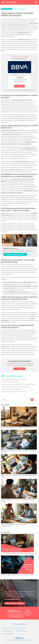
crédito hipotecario (23, 33)
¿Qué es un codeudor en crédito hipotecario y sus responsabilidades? (15, 525)
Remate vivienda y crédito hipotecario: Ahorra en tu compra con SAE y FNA (18, 451)
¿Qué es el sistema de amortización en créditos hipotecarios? (16, 387)
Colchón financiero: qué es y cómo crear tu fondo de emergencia (19, 553)
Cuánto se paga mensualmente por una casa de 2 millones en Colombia (18, 500)
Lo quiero (19, 86)
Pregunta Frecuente (7, 9)
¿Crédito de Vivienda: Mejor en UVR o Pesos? (12, 389)
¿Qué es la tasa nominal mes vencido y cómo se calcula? (14, 379)
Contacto (14, 628)
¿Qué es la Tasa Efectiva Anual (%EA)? (10, 382)
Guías (25, 628)
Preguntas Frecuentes (8, 631)
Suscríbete (19, 369)
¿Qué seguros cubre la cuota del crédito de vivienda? (14, 392)
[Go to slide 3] (37, 605)
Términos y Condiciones (21, 631)
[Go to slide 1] (34, 605)
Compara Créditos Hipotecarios (15, 254)
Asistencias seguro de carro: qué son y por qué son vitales (17, 575)
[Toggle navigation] (36, 2)
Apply (32, 400)
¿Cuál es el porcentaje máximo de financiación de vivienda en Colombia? (18, 384)
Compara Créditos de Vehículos (15, 603)
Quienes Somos (6, 628)
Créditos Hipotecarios (20, 9)
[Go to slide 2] (36, 605)
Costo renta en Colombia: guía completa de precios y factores (18, 428)
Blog (20, 628)
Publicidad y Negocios (8, 634)
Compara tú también (16, 616)
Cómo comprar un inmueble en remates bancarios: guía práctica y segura (19, 476)
